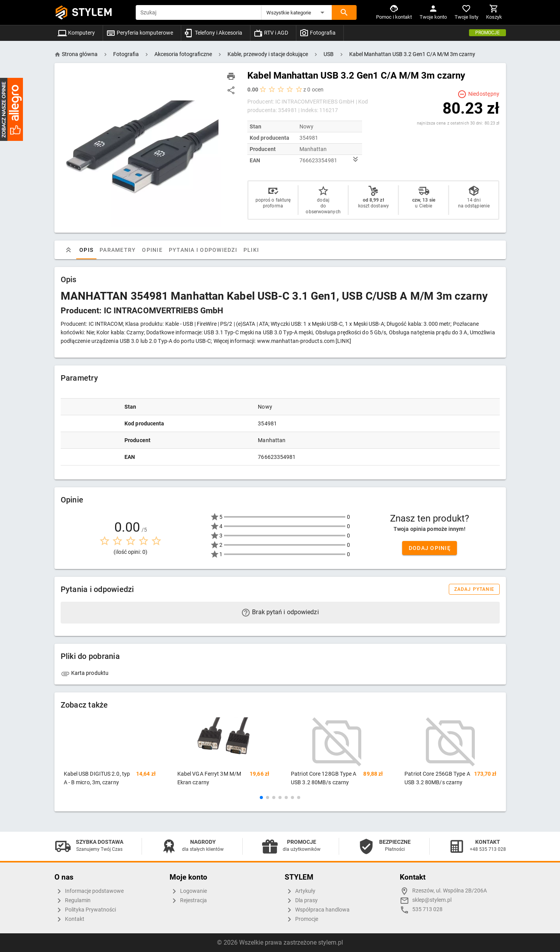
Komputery (76, 33)
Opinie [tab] (152, 250)
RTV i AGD (271, 33)
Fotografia (318, 33)
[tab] (68, 250)
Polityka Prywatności (85, 910)
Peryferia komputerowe (140, 33)
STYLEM (92, 12)
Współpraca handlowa (317, 910)
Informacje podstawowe (89, 891)
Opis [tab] (86, 250)
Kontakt (69, 919)
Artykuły (300, 891)
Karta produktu (85, 673)
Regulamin (73, 901)
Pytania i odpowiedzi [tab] (203, 250)
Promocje (487, 33)
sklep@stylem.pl (432, 900)
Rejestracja (188, 901)
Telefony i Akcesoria (213, 33)
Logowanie (188, 891)
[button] (297, 12)
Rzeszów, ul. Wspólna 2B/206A (450, 891)
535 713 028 (427, 909)
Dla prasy (301, 901)
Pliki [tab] (251, 250)
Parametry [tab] (118, 250)
